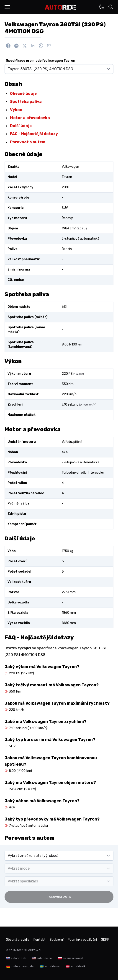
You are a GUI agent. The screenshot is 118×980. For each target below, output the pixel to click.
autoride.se (52, 966)
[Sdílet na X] (25, 46)
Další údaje (21, 126)
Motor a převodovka (30, 118)
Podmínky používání (82, 940)
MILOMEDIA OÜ (33, 950)
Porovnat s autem (28, 142)
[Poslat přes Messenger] (16, 46)
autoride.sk (18, 958)
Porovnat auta (59, 897)
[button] (7, 7)
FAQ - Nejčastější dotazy (34, 134)
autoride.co (44, 958)
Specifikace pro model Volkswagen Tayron (41, 61)
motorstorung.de (22, 966)
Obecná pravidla (18, 940)
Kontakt (40, 940)
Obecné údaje (23, 93)
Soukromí (57, 940)
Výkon (16, 110)
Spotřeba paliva (26, 101)
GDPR (105, 940)
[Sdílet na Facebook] (8, 46)
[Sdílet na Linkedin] (33, 46)
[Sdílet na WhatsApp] (41, 46)
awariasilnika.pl (73, 958)
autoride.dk (78, 966)
